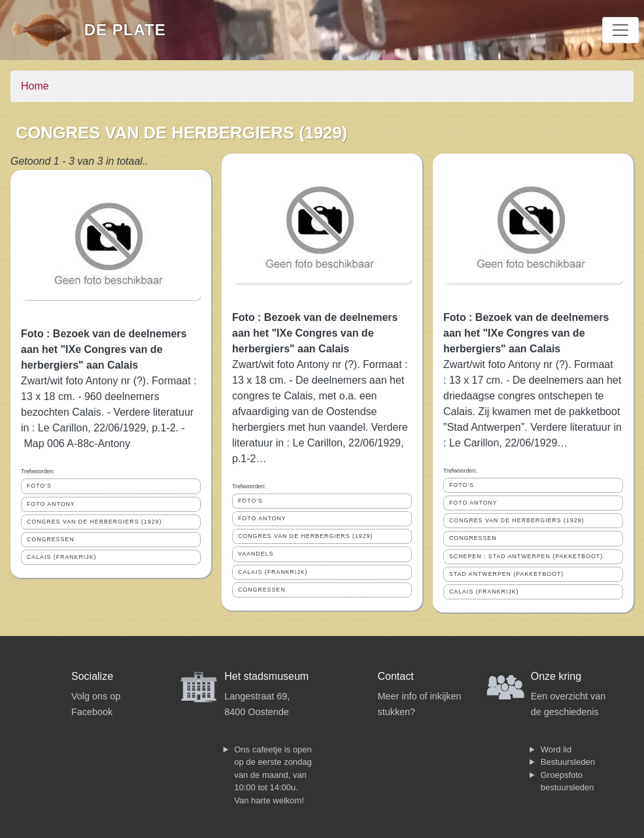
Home (35, 86)
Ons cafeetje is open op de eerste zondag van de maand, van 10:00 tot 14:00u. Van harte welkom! (273, 775)
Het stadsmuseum (266, 676)
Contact (396, 676)
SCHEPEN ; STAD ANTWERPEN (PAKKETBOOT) (526, 556)
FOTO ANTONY (51, 504)
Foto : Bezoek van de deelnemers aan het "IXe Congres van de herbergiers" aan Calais (104, 349)
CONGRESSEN (51, 539)
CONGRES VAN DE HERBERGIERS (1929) (94, 522)
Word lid (556, 749)
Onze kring (556, 676)
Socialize (92, 676)
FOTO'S (39, 486)
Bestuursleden (568, 762)
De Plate (125, 30)
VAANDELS (256, 554)
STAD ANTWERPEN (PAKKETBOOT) (506, 574)
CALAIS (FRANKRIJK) (61, 557)
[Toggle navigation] (620, 30)
